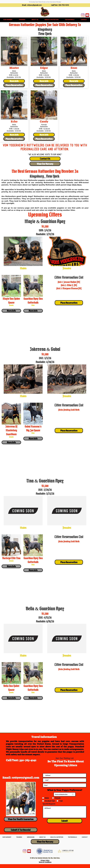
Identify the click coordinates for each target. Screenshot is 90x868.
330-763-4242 (64, 5)
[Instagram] (83, 15)
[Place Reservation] (14, 85)
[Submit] (65, 821)
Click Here (77, 185)
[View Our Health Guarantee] (21, 819)
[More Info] (14, 81)
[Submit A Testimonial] (21, 830)
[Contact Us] (45, 159)
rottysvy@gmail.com (34, 5)
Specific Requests (49, 804)
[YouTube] (87, 15)
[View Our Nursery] (45, 164)
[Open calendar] (73, 794)
